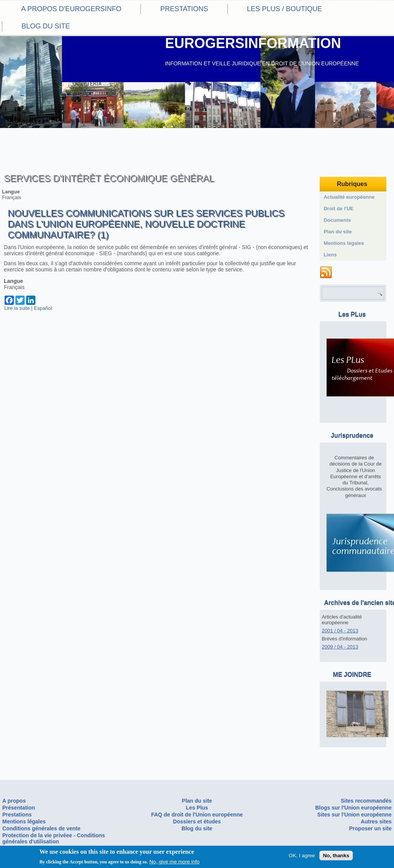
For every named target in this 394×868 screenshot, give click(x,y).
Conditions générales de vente (41, 828)
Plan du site (338, 232)
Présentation (19, 808)
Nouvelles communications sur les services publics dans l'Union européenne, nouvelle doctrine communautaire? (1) (146, 224)
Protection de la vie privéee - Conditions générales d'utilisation (54, 838)
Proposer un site (370, 828)
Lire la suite (17, 308)
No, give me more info (174, 862)
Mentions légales (344, 243)
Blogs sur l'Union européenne (353, 808)
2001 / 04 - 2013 (340, 631)
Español (43, 308)
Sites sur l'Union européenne (355, 815)
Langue (11, 192)
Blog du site (46, 26)
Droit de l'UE (339, 209)
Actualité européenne (349, 197)
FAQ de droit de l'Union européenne (197, 815)
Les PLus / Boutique (285, 9)
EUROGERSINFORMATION (253, 43)
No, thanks (336, 856)
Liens (330, 255)
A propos (14, 801)
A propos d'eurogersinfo (71, 9)
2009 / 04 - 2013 (340, 647)
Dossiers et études (197, 821)
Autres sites (376, 821)
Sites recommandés (366, 801)
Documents (337, 220)
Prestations (184, 9)
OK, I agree (302, 856)
